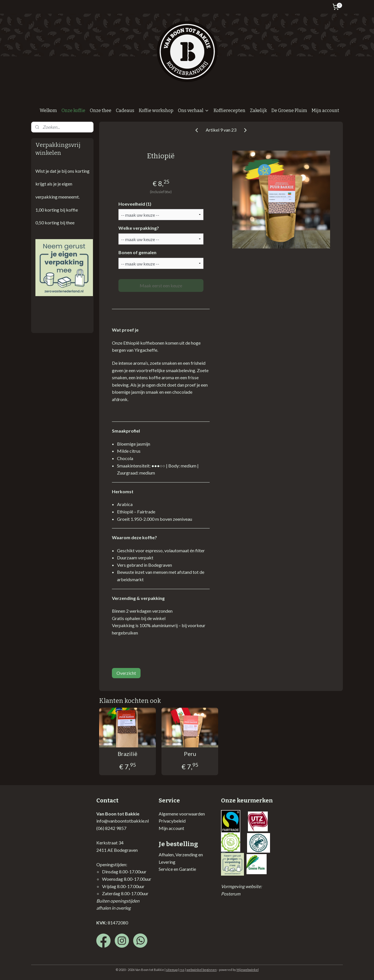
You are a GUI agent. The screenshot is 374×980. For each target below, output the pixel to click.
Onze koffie (73, 110)
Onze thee (101, 110)
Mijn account (325, 110)
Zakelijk (258, 110)
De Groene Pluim (289, 110)
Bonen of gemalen (137, 252)
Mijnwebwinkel (248, 970)
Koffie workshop (156, 110)
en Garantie (184, 869)
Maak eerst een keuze (161, 285)
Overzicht (126, 673)
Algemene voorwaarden (182, 814)
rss (182, 970)
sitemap (172, 970)
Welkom (48, 110)
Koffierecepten (229, 110)
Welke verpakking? (138, 228)
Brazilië (127, 754)
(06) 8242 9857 (111, 828)
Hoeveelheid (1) (135, 204)
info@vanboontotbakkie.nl (123, 821)
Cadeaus (125, 110)
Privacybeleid (172, 821)
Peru (190, 754)
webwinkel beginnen (202, 970)
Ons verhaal (194, 110)
